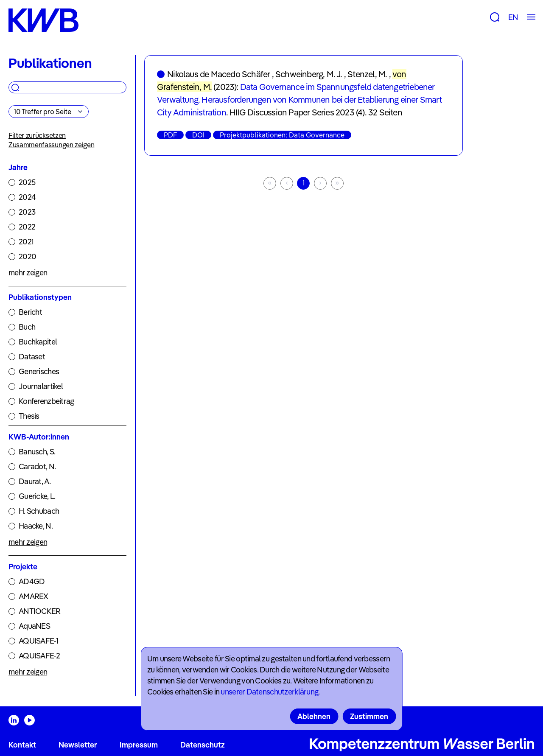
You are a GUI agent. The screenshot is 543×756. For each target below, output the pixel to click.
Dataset (32, 357)
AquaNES (34, 626)
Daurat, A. (35, 481)
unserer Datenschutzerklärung (269, 692)
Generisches (39, 371)
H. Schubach (39, 511)
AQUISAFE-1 (38, 641)
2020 (27, 256)
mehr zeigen (28, 273)
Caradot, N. (37, 466)
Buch (27, 327)
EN (513, 17)
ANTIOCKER (40, 611)
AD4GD (32, 581)
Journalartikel (41, 386)
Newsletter (78, 745)
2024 (27, 197)
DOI (198, 135)
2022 (27, 227)
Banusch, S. (37, 452)
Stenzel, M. (367, 74)
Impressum (139, 745)
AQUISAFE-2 (39, 656)
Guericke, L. (37, 496)
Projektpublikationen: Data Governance (282, 135)
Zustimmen (369, 716)
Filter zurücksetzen (37, 135)
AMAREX (34, 596)
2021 (26, 242)
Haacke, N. (36, 526)
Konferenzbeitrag (46, 401)
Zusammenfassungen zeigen (51, 145)
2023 (27, 212)
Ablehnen (314, 716)
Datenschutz (203, 745)
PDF (170, 135)
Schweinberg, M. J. (309, 74)
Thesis (29, 416)
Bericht (30, 312)
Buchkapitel (38, 342)
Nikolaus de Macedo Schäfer (218, 74)
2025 (27, 182)
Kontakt (22, 745)
